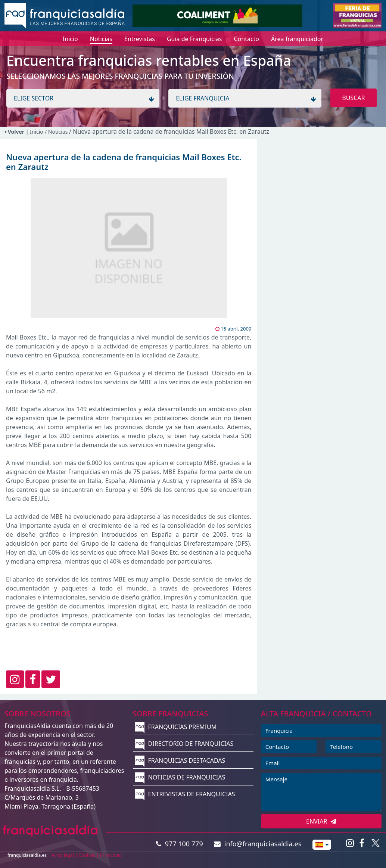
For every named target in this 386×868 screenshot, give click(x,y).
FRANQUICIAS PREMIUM (176, 727)
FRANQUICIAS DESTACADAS (180, 760)
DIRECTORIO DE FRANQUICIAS (184, 744)
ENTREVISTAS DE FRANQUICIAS (185, 794)
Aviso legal (63, 855)
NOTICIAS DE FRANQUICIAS (180, 777)
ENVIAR (321, 821)
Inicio (37, 132)
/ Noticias (57, 132)
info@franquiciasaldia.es (258, 844)
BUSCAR (353, 98)
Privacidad (111, 855)
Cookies (87, 855)
